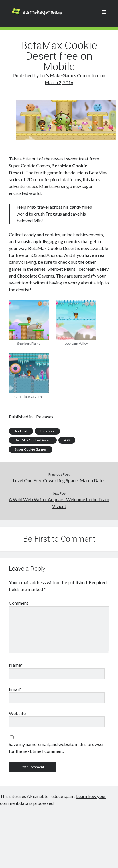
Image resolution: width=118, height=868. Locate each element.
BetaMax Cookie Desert (33, 440)
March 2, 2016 (59, 82)
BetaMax (47, 431)
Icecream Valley (93, 269)
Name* (16, 665)
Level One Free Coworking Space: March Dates (59, 480)
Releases (45, 417)
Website (17, 713)
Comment (19, 603)
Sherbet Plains (62, 269)
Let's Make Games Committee (69, 75)
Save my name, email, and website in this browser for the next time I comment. (56, 748)
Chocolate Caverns (36, 276)
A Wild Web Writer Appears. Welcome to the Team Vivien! (59, 503)
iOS (34, 255)
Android (54, 255)
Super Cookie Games (29, 165)
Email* (15, 689)
